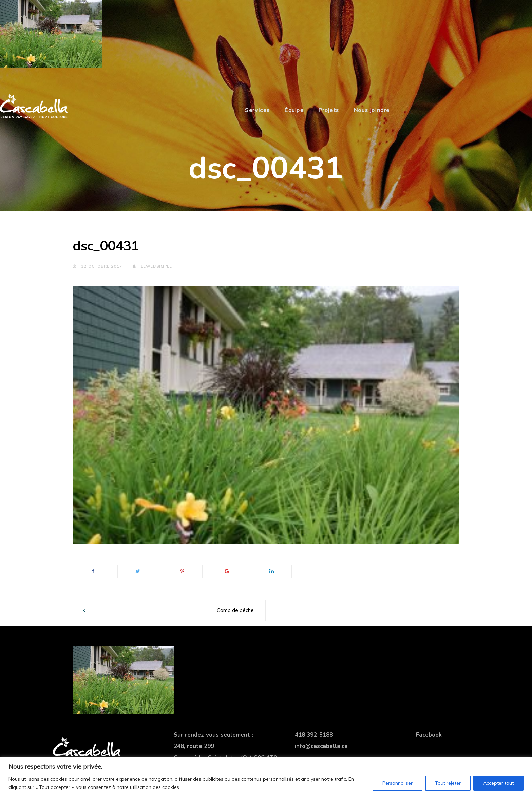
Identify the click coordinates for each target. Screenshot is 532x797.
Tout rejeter (448, 783)
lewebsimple (152, 266)
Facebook (429, 735)
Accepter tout (498, 783)
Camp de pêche (235, 610)
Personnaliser (397, 783)
